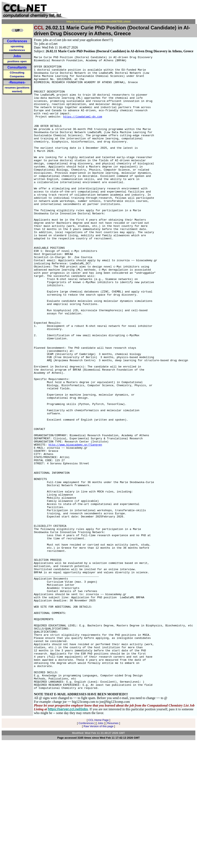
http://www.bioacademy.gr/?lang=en (75, 523)
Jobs (17, 56)
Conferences (17, 41)
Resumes (113, 849)
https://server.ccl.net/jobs (68, 835)
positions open (17, 61)
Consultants (17, 67)
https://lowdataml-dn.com (82, 129)
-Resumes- (17, 82)
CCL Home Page (99, 846)
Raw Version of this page (99, 852)
